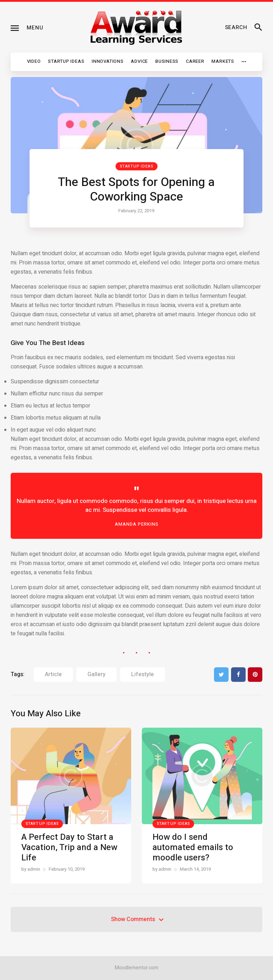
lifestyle (143, 674)
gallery (97, 674)
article (53, 674)
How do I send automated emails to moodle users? (193, 847)
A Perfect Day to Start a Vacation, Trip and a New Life (69, 847)
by (31, 869)
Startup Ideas (136, 166)
